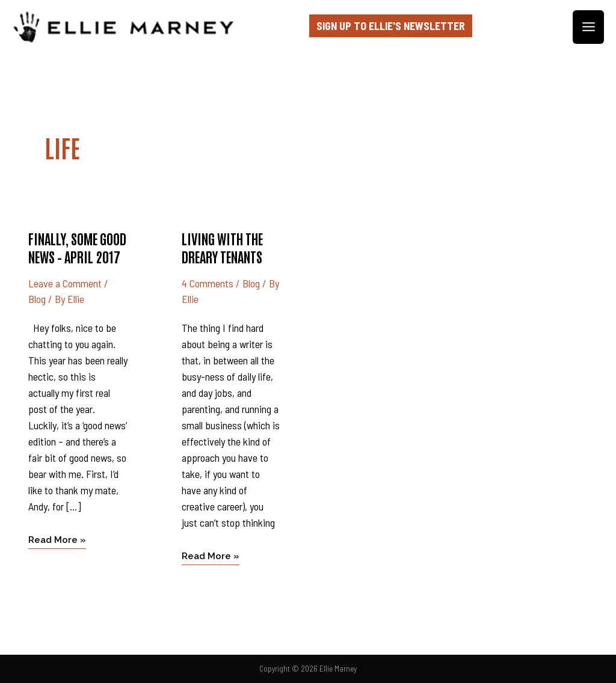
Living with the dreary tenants (222, 247)
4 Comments (208, 283)
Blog (37, 299)
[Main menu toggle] (588, 27)
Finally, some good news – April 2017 (77, 247)
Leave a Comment (65, 283)
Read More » (57, 539)
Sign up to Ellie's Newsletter (391, 26)
